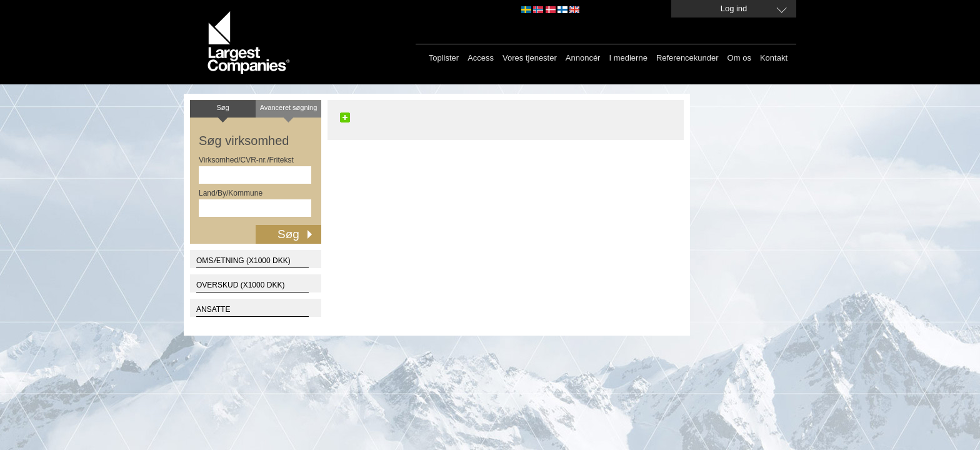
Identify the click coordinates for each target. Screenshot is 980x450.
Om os (739, 58)
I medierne (628, 58)
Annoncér (583, 58)
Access (481, 58)
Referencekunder (687, 58)
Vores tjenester (530, 58)
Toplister (444, 58)
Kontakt (774, 58)
